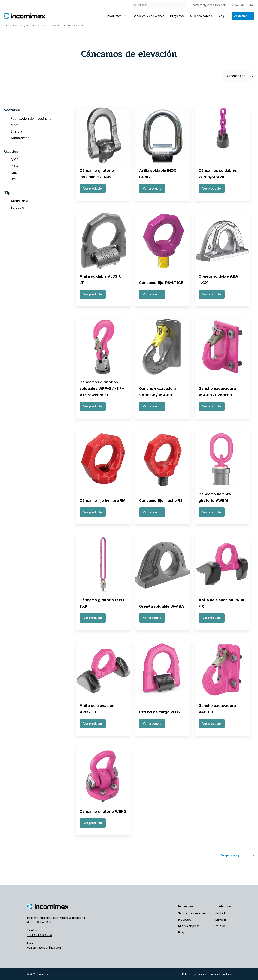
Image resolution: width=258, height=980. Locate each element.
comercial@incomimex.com (209, 5)
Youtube (221, 926)
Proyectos (177, 16)
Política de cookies (220, 974)
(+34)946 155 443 (243, 5)
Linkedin (221, 920)
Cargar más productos (237, 855)
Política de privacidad (194, 974)
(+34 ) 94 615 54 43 (39, 935)
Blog (221, 16)
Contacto (221, 913)
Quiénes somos (201, 16)
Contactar (243, 16)
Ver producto (93, 188)
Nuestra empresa (189, 926)
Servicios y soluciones (149, 16)
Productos (117, 16)
